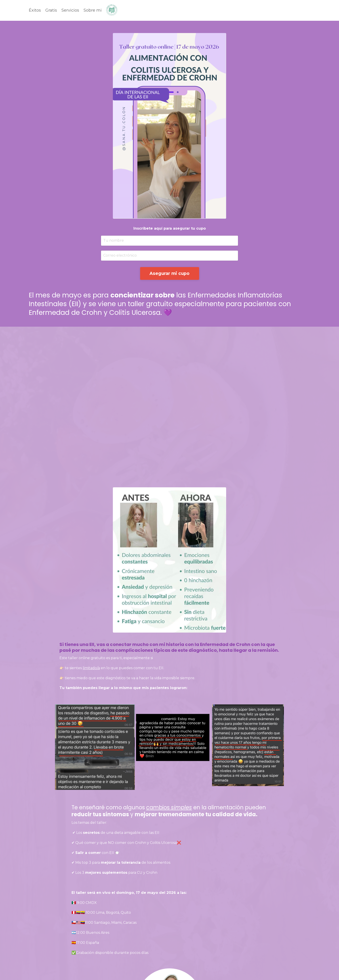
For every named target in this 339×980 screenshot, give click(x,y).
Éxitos (35, 10)
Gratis (51, 10)
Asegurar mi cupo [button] (170, 273)
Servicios (70, 10)
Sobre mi (93, 10)
